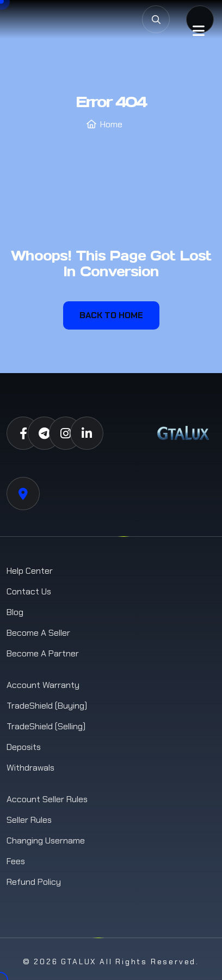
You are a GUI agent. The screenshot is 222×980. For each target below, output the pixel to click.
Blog (15, 612)
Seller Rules (29, 820)
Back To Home (111, 315)
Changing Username (46, 841)
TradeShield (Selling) (46, 726)
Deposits (24, 747)
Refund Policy (34, 882)
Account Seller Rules (47, 799)
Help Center (30, 571)
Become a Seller (38, 633)
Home (111, 124)
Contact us (29, 591)
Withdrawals (30, 768)
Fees (16, 861)
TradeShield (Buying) (47, 706)
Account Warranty (43, 685)
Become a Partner (43, 653)
